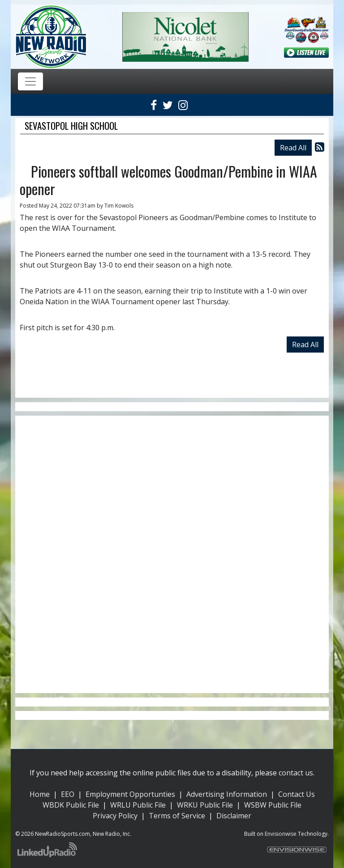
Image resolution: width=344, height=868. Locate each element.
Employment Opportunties (130, 794)
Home (40, 794)
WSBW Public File (273, 805)
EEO (68, 794)
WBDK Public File (71, 805)
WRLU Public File (138, 805)
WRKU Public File (205, 805)
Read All (293, 148)
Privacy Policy (115, 816)
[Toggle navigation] (30, 81)
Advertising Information (227, 794)
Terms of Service (177, 816)
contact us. (297, 773)
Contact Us (297, 794)
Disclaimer (234, 816)
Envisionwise (281, 834)
